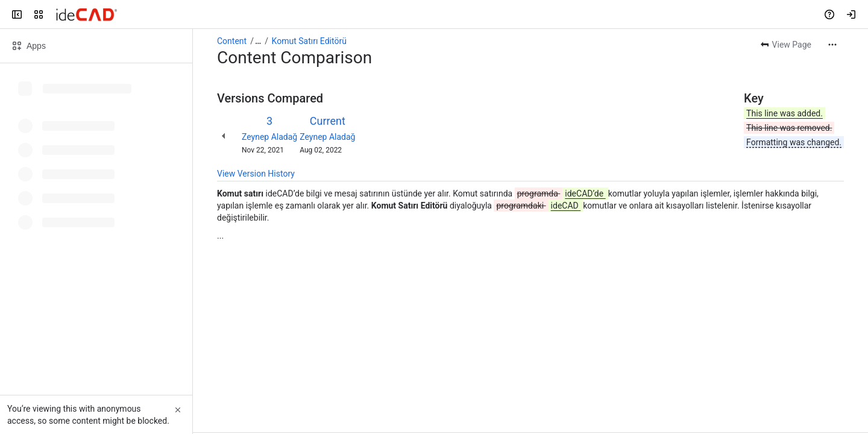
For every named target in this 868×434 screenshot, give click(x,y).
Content (232, 41)
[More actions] (832, 45)
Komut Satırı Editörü (309, 41)
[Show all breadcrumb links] (258, 41)
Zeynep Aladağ (269, 137)
